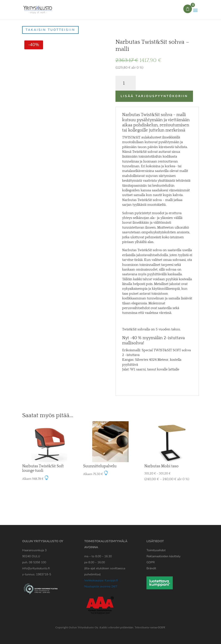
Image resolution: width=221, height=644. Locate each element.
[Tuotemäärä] (126, 83)
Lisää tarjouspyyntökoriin (154, 96)
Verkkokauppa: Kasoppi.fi (101, 580)
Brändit (151, 568)
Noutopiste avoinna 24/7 (101, 586)
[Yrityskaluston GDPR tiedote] (151, 562)
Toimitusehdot (156, 550)
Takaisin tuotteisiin (50, 30)
